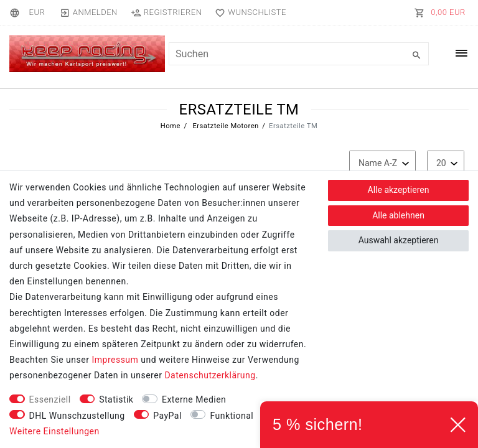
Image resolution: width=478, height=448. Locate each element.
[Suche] (416, 55)
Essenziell (50, 399)
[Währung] (37, 12)
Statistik (116, 399)
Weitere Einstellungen (54, 431)
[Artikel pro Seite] (446, 163)
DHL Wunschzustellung (77, 416)
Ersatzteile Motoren (225, 126)
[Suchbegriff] (299, 54)
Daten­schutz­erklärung (210, 375)
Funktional (232, 416)
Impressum (115, 360)
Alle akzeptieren (399, 190)
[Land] (16, 12)
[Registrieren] (166, 12)
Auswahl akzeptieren (399, 240)
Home (171, 126)
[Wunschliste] (248, 12)
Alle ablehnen (398, 215)
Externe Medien (194, 399)
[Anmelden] (88, 12)
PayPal (167, 416)
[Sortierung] (382, 163)
